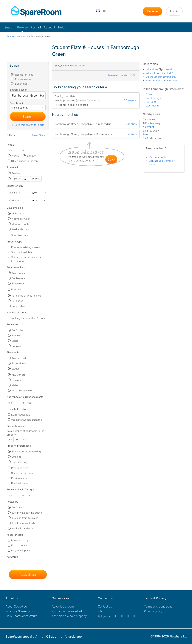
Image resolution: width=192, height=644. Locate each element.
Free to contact (20, 545)
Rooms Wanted (23, 79)
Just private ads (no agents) (27, 513)
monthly (31, 156)
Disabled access (20, 483)
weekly (15, 156)
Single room (18, 283)
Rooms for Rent (24, 75)
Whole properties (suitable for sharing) (26, 259)
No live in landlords (23, 528)
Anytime (16, 173)
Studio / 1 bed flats (22, 252)
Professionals (19, 363)
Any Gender (18, 375)
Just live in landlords (23, 523)
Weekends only (20, 229)
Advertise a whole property (69, 616)
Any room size (20, 273)
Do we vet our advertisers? (161, 77)
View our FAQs (158, 157)
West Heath (152, 106)
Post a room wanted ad (67, 611)
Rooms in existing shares (25, 247)
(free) (21, 637)
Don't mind (18, 507)
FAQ (101, 611)
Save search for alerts (121, 75)
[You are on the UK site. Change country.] (103, 11)
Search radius (18, 103)
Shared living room (22, 473)
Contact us (105, 606)
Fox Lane (151, 102)
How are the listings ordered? (163, 80)
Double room (19, 278)
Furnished (17, 301)
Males (15, 341)
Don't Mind (18, 330)
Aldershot (148, 127)
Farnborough (153, 98)
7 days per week (21, 219)
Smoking (17, 457)
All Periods (18, 213)
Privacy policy (153, 611)
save (111, 159)
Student (16, 369)
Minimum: (14, 193)
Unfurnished (19, 306)
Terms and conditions (158, 606)
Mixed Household (22, 390)
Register (152, 11)
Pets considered (20, 468)
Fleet (146, 134)
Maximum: (14, 200)
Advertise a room (63, 606)
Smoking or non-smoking (26, 451)
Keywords (12, 558)
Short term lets (20, 235)
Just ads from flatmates (25, 518)
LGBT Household (21, 415)
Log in (174, 11)
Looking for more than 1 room (28, 318)
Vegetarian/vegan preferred (27, 420)
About (18, 606)
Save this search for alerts (28, 125)
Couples (16, 346)
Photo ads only (20, 540)
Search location (19, 90)
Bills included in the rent (25, 161)
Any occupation (21, 358)
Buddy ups (23, 84)
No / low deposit (21, 550)
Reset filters (38, 135)
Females (16, 335)
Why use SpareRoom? (20, 611)
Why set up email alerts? (160, 73)
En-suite (16, 289)
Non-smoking (19, 462)
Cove (149, 94)
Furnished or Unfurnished (26, 296)
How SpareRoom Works (21, 616)
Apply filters (28, 575)
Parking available (21, 478)
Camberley (149, 119)
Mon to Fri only (20, 224)
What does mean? (159, 69)
